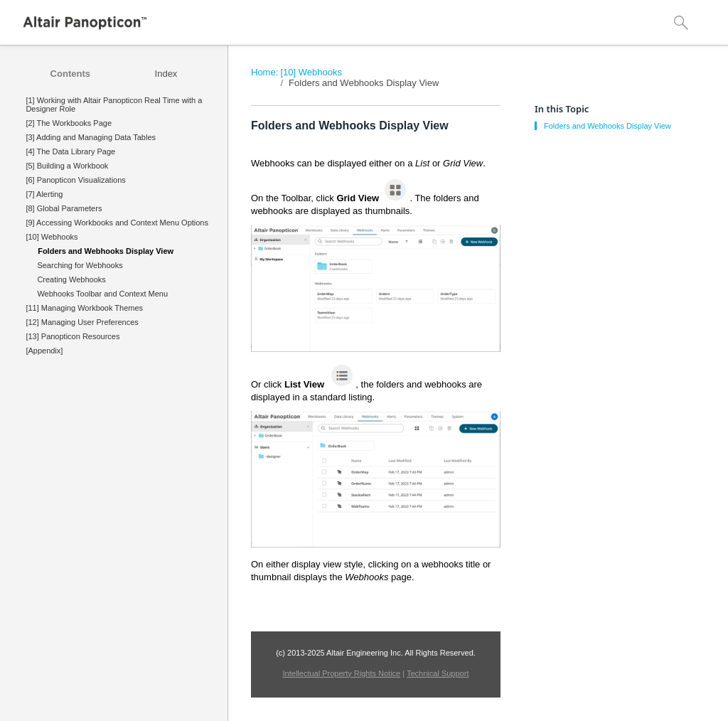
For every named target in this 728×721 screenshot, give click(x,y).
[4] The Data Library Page (70, 151)
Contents (70, 74)
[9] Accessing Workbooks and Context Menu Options (117, 223)
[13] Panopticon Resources (73, 336)
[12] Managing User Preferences (82, 322)
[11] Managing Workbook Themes (84, 308)
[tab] (70, 74)
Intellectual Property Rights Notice (342, 673)
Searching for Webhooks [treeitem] (80, 265)
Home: (264, 72)
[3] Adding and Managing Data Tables (91, 137)
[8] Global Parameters (64, 208)
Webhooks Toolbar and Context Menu (102, 294)
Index (166, 74)
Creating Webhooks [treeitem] (71, 279)
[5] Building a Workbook (67, 166)
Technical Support (438, 673)
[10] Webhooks (52, 237)
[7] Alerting (44, 194)
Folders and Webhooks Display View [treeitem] (106, 251)
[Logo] (85, 23)
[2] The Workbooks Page (69, 123)
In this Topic (562, 109)
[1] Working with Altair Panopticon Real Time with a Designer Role (114, 105)
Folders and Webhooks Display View (364, 83)
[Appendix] (44, 351)
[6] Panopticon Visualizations (75, 180)
